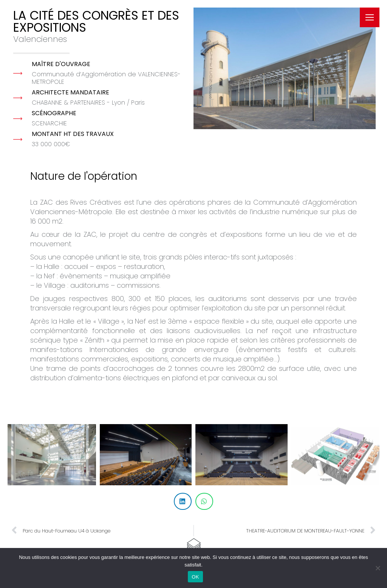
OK (195, 577)
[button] (183, 501)
